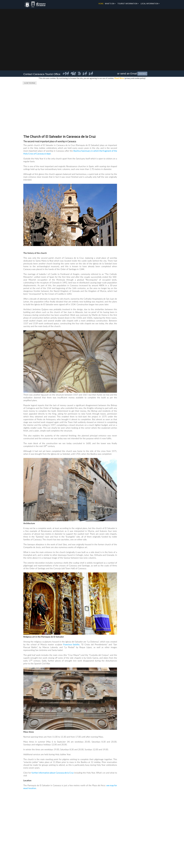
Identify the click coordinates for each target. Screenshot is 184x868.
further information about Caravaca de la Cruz (53, 773)
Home (101, 4)
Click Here (142, 74)
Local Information (149, 4)
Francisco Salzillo (71, 644)
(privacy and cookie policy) (130, 78)
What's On (110, 4)
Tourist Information (127, 4)
